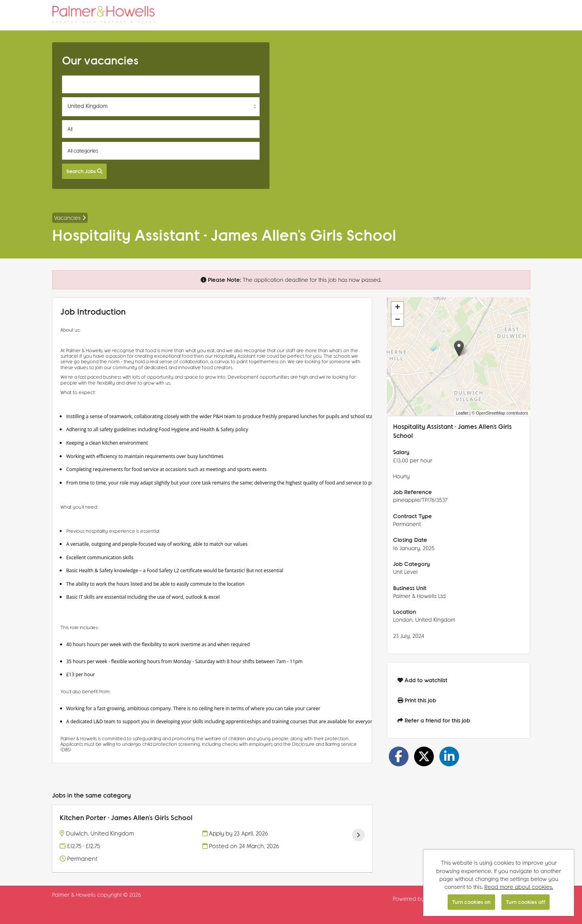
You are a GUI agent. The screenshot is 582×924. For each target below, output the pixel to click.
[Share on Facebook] (399, 756)
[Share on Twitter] (424, 756)
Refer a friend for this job (434, 720)
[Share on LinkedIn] (449, 756)
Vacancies (70, 218)
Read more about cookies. (519, 887)
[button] (459, 348)
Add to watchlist (422, 680)
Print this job (417, 700)
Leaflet (462, 413)
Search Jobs (84, 171)
